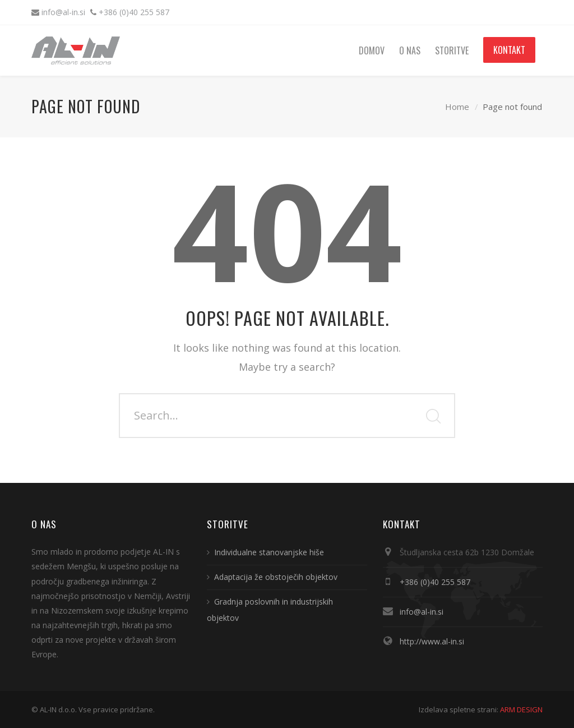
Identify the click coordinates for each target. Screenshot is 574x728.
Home (457, 107)
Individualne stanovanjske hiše (269, 552)
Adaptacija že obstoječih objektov (276, 577)
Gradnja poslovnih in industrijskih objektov (270, 610)
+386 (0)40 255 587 (134, 12)
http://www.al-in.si (432, 641)
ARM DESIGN (521, 709)
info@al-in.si (64, 12)
